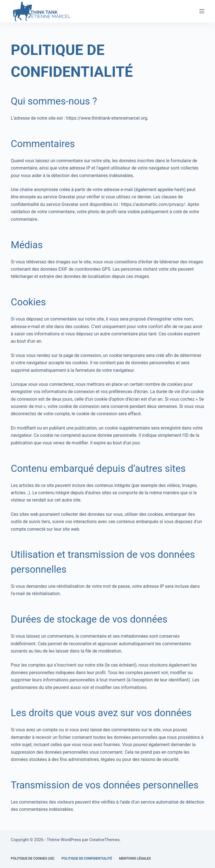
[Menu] (202, 11)
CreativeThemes (105, 840)
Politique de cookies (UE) (32, 858)
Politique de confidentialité (87, 858)
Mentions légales (135, 858)
